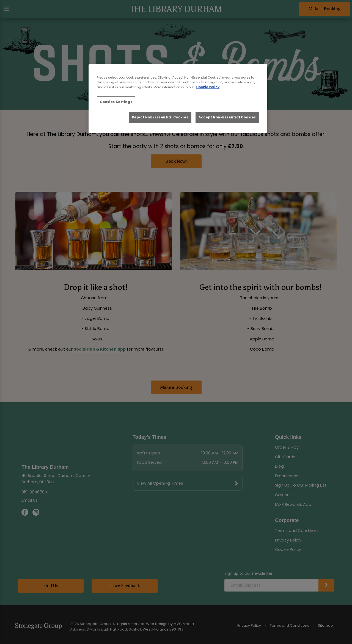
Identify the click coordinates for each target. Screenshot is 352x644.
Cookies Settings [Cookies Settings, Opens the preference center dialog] (116, 102)
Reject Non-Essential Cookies (160, 117)
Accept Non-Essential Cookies (227, 117)
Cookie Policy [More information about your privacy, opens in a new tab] (208, 87)
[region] (178, 99)
